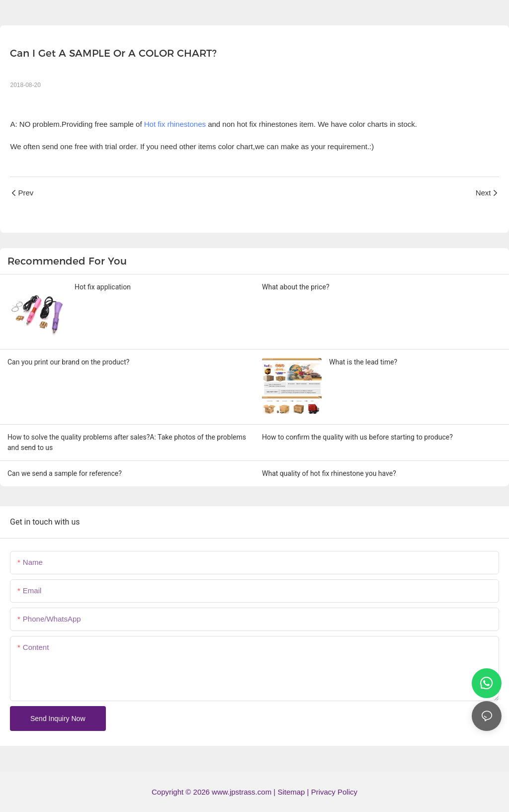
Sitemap (292, 792)
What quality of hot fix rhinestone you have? (329, 473)
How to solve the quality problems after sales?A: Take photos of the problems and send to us (127, 442)
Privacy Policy (334, 792)
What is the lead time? (363, 362)
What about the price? (296, 287)
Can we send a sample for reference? (65, 473)
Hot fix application (103, 287)
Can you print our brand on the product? (68, 362)
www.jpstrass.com (242, 792)
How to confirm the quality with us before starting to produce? (357, 437)
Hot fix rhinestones (175, 124)
